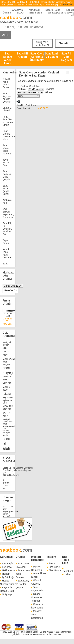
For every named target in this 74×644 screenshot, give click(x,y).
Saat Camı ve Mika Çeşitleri (7, 175)
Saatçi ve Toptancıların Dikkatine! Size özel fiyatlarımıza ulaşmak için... (18, 470)
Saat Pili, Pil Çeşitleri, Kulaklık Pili (7, 229)
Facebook (68, 571)
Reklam (6, 574)
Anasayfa (17, 10)
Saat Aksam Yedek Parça (7, 59)
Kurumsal (34, 10)
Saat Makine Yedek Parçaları (7, 149)
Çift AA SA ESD (8, 315)
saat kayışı (8, 370)
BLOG (20, 13)
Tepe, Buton (6, 242)
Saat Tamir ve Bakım (52, 55)
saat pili (6, 419)
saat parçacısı (9, 357)
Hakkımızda (8, 570)
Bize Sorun (36, 13)
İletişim (51, 557)
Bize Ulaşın (55, 570)
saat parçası (6, 363)
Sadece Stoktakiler (31, 86)
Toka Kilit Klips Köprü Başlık (7, 83)
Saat (5, 264)
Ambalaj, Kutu (7, 201)
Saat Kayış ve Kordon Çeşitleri (7, 98)
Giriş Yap (42, 43)
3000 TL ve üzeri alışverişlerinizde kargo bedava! (10, 511)
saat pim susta (7, 434)
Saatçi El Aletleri (22, 55)
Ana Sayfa (7, 564)
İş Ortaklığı (8, 577)
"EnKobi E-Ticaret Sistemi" (34, 634)
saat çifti (7, 376)
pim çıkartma (8, 404)
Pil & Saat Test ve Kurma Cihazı (8, 121)
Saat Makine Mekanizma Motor (8, 135)
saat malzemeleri (9, 425)
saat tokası (7, 392)
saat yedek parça (7, 383)
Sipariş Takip (53, 10)
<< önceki (6, 481)
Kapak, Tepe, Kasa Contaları (7, 253)
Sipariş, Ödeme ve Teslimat (37, 597)
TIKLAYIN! (68, 4)
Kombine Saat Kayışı (27, 105)
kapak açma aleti (7, 413)
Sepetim (65, 43)
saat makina (7, 400)
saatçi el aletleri (7, 344)
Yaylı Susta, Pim (6, 162)
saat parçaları (6, 429)
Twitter (68, 574)
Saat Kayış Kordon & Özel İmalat (37, 57)
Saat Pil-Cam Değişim (67, 57)
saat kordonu (8, 422)
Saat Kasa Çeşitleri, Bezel (7, 190)
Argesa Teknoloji (54, 632)
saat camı (6, 350)
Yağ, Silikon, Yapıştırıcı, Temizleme (8, 213)
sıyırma (8, 397)
